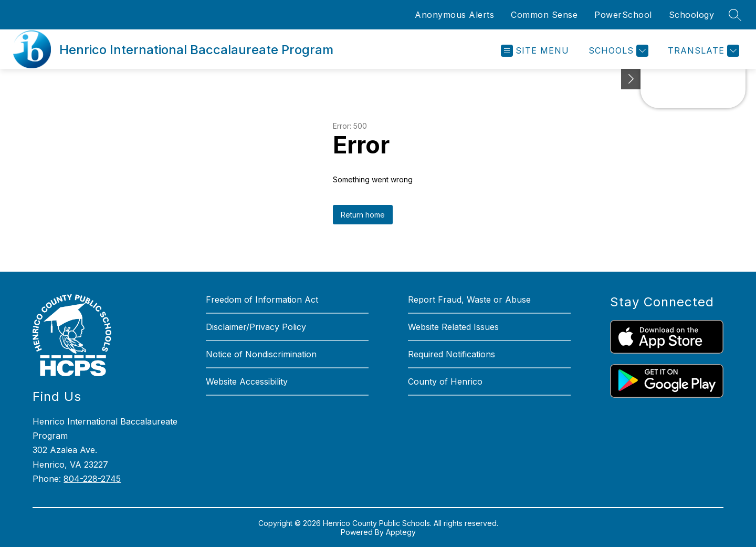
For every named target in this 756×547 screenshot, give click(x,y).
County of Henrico (445, 381)
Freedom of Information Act (262, 300)
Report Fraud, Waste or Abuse (469, 300)
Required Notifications (451, 354)
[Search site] (735, 15)
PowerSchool (623, 15)
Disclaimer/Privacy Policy (256, 327)
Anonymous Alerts (454, 15)
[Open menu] (535, 51)
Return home (363, 215)
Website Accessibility (247, 381)
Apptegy (401, 532)
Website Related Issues (453, 327)
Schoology (692, 15)
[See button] (631, 79)
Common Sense (544, 15)
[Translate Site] (702, 51)
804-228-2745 (92, 479)
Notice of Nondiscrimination (261, 354)
